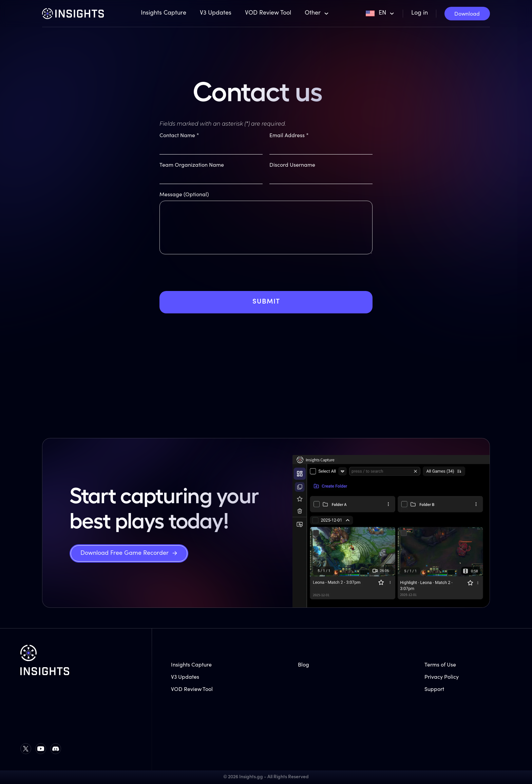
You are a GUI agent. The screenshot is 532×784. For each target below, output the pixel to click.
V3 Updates (216, 13)
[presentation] (211, 278)
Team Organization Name (192, 165)
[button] (317, 14)
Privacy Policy (442, 677)
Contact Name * (179, 136)
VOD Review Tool (268, 13)
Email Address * (289, 136)
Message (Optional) (184, 195)
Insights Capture (164, 13)
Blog (303, 665)
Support (434, 690)
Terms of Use (440, 665)
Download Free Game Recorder (125, 553)
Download (467, 14)
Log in (420, 13)
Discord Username (292, 165)
